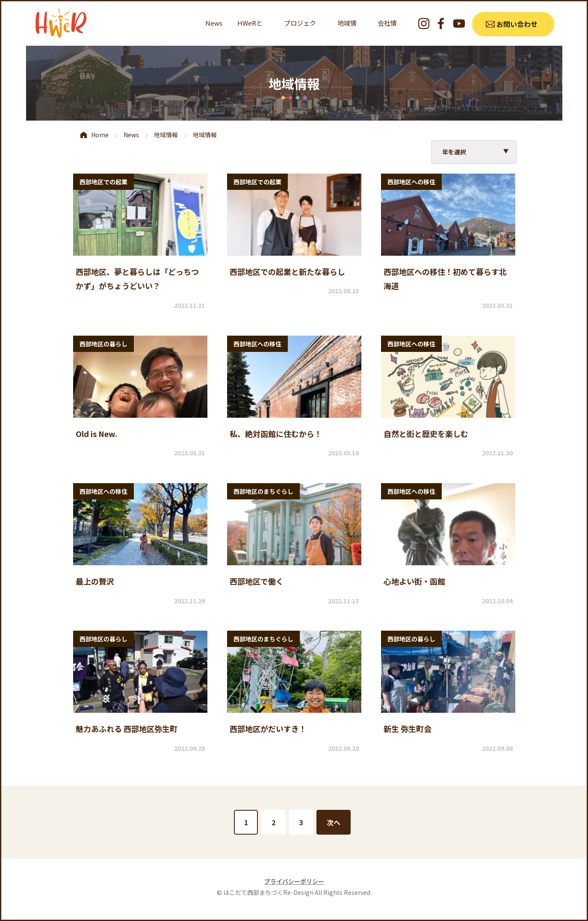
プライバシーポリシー (294, 881)
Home (100, 135)
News (214, 23)
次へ (334, 822)
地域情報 (166, 135)
